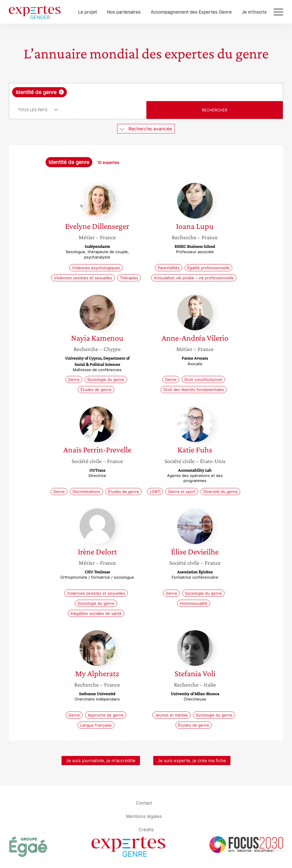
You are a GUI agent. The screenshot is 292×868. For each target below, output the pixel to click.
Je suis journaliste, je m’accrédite (101, 761)
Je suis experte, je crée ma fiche (192, 761)
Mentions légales (144, 816)
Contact (144, 803)
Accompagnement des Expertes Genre (191, 12)
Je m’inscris (254, 12)
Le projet (87, 12)
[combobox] (146, 92)
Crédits (146, 830)
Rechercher (214, 110)
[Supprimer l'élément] (61, 92)
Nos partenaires (124, 12)
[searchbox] (115, 92)
